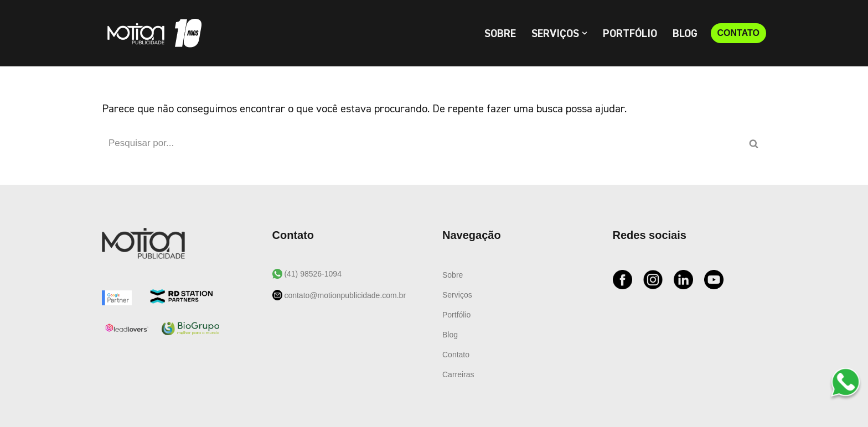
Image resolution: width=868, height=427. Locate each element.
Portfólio (630, 34)
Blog (685, 34)
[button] (585, 33)
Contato (456, 355)
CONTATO (738, 33)
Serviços (457, 295)
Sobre (500, 34)
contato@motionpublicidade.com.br (344, 295)
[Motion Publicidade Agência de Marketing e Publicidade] (152, 33)
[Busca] (422, 143)
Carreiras (458, 374)
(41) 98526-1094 (312, 274)
